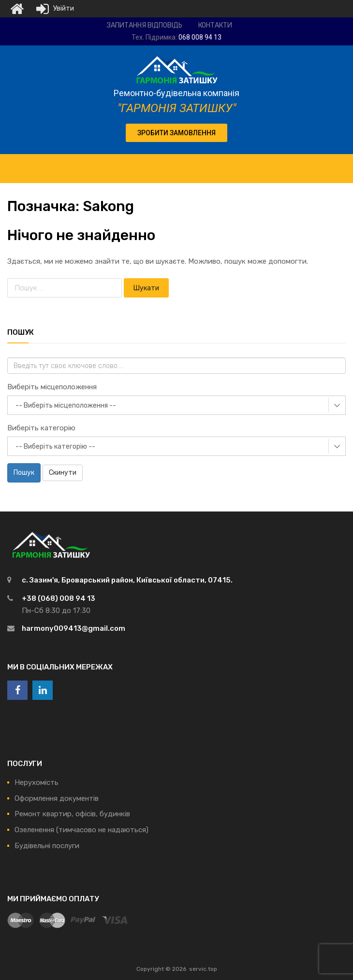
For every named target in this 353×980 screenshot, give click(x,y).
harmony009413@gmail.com (74, 628)
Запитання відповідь (145, 25)
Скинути (63, 473)
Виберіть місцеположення (52, 387)
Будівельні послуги (47, 846)
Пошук (24, 473)
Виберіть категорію (41, 428)
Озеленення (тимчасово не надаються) (81, 830)
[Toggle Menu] (340, 164)
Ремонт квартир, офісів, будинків (72, 814)
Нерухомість (37, 782)
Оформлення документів (57, 798)
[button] (176, 133)
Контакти (215, 25)
